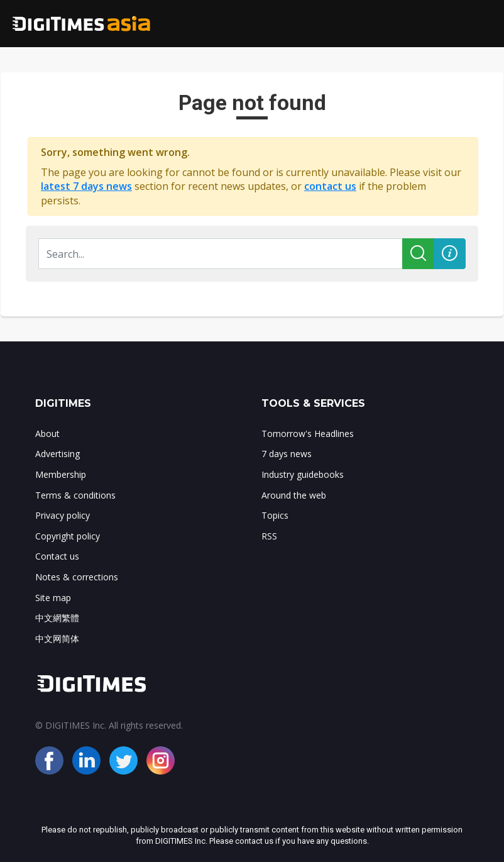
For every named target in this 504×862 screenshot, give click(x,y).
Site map (53, 598)
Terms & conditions (75, 495)
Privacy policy (63, 515)
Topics (275, 515)
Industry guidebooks (303, 474)
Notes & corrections (77, 577)
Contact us (57, 556)
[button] (450, 254)
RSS (269, 536)
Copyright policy (68, 536)
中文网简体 (57, 638)
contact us (330, 186)
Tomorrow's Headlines (308, 434)
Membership (61, 474)
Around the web (294, 495)
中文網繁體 (57, 618)
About (47, 434)
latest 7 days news (86, 186)
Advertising (58, 454)
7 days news (287, 454)
